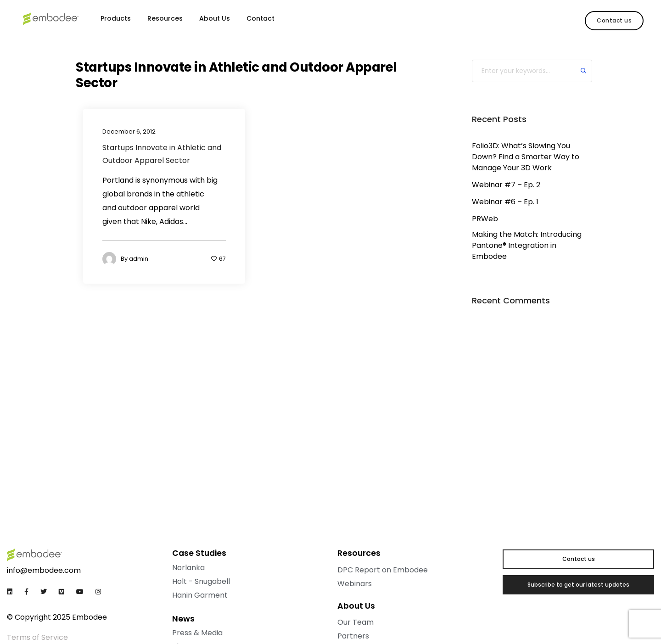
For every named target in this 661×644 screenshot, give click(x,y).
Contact (260, 18)
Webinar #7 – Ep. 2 (506, 185)
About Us (215, 18)
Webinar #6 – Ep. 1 (505, 202)
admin (139, 259)
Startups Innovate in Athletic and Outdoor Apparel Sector (162, 154)
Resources (165, 18)
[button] (614, 21)
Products (116, 18)
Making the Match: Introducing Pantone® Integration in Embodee (527, 245)
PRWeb (485, 219)
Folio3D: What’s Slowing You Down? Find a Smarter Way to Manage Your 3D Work (526, 157)
